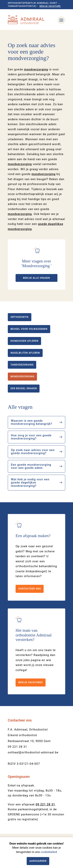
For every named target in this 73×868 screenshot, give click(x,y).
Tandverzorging (22, 365)
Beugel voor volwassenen (29, 329)
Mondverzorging (22, 376)
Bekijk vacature (50, 6)
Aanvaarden (38, 861)
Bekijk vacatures (31, 682)
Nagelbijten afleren (25, 353)
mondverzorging (36, 69)
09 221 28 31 (17, 747)
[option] (36, 30)
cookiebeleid (49, 852)
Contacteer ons (30, 589)
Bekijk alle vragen (36, 278)
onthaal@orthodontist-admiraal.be (33, 752)
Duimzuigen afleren (24, 341)
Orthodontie (20, 317)
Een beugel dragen (24, 388)
